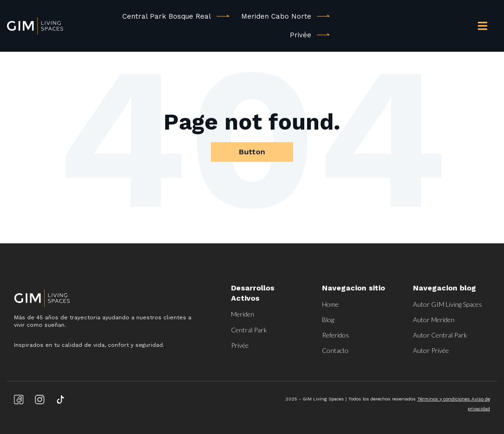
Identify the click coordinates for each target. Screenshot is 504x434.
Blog (328, 320)
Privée (301, 35)
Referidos (336, 335)
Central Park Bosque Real (167, 16)
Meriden (243, 314)
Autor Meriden (434, 320)
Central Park (249, 330)
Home (330, 304)
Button (252, 152)
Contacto (335, 350)
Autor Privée (431, 350)
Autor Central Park (440, 335)
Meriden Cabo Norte (276, 16)
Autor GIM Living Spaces (448, 304)
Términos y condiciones (444, 399)
